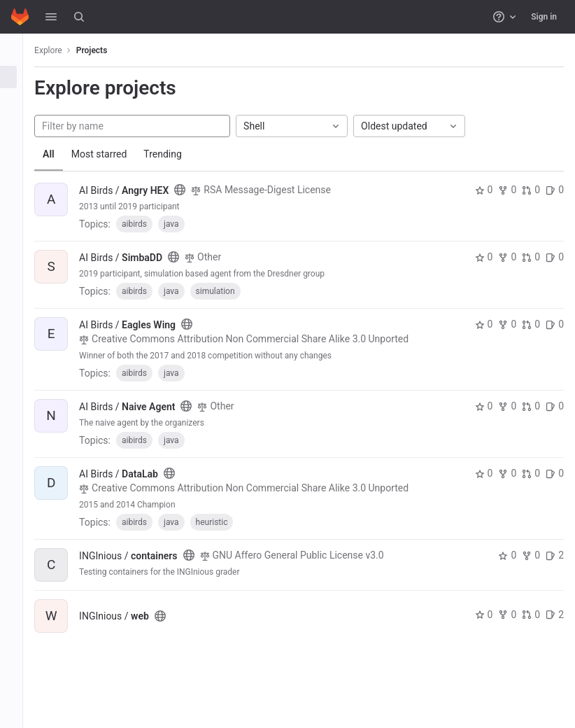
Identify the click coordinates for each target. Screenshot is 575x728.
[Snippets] (19, 146)
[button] (51, 17)
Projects (108, 50)
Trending (179, 154)
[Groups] (19, 100)
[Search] (79, 17)
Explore (64, 50)
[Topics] (19, 123)
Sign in (544, 17)
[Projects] (19, 77)
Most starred (115, 154)
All (65, 154)
